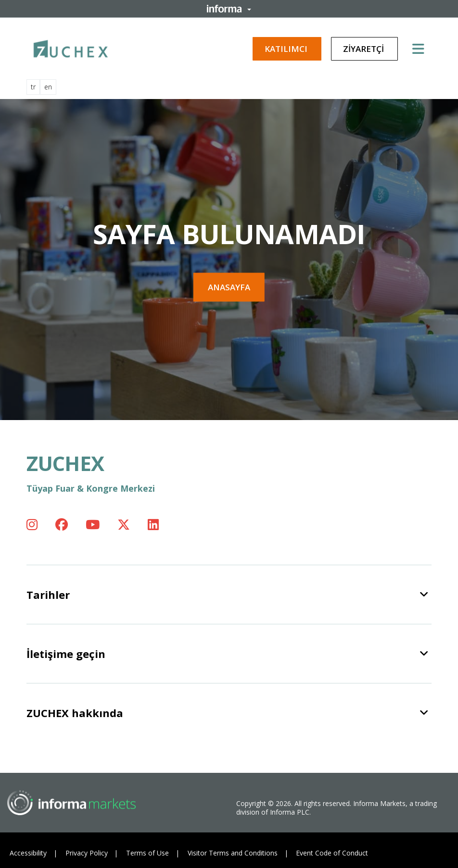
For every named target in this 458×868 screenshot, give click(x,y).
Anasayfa (229, 287)
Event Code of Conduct (332, 853)
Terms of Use (147, 853)
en (48, 87)
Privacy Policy (87, 853)
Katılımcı (287, 49)
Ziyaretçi (364, 49)
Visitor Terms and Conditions (233, 853)
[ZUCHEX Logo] (71, 47)
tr (33, 87)
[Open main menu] (422, 49)
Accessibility (28, 853)
